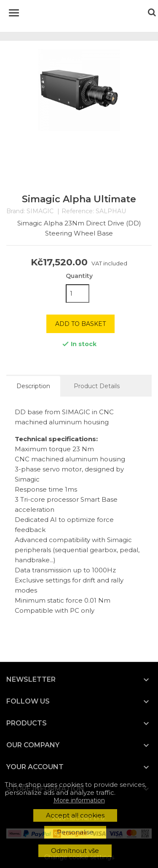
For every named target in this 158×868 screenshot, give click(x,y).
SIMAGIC (40, 211)
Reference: (78, 211)
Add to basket (80, 324)
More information (79, 800)
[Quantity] (78, 294)
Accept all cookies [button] (75, 815)
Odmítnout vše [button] (75, 851)
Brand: (16, 211)
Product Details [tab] (97, 386)
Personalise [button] (75, 832)
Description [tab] (33, 386)
